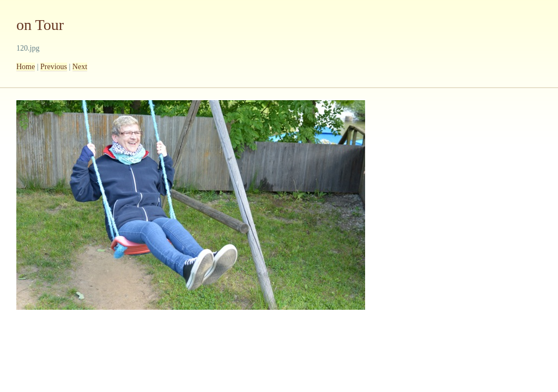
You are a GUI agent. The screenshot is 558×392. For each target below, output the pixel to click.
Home (26, 67)
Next (80, 67)
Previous (54, 67)
